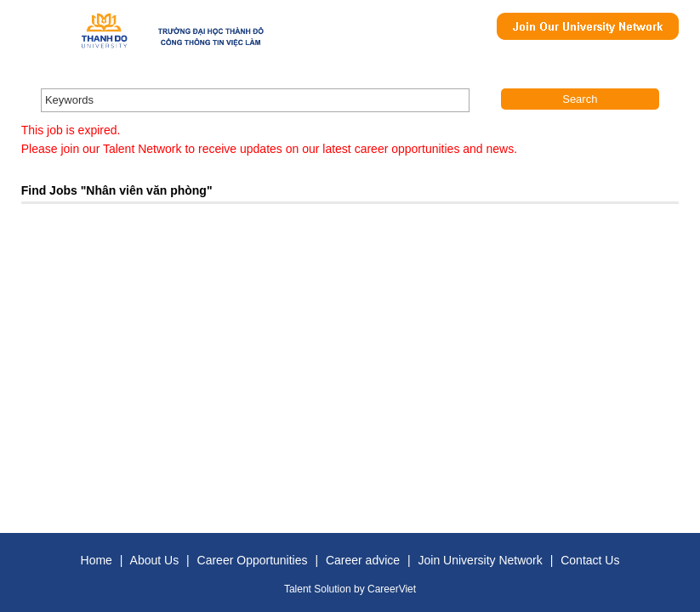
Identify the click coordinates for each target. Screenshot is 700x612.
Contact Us (590, 560)
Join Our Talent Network (588, 26)
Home (97, 560)
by (361, 589)
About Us (155, 560)
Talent (299, 589)
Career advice (363, 560)
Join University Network (481, 560)
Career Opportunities (253, 560)
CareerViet (392, 589)
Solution (334, 589)
